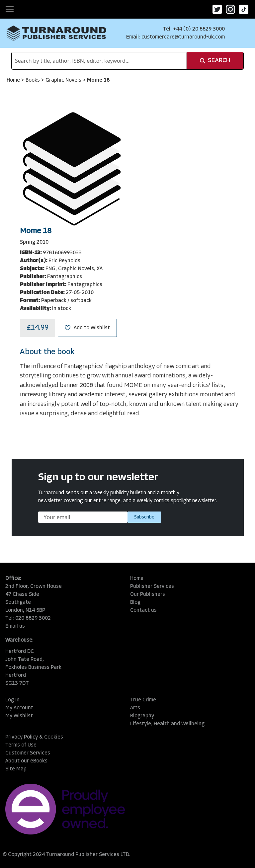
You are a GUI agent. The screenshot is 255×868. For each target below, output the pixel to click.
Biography (142, 716)
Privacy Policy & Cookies (34, 737)
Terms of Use (21, 745)
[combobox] (99, 61)
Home (14, 80)
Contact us (143, 610)
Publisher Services (152, 587)
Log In (12, 700)
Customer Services (28, 753)
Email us (15, 626)
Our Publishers (148, 594)
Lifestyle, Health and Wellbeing (167, 724)
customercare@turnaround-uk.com (183, 37)
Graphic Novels (64, 80)
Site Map (16, 769)
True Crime (143, 700)
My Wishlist (19, 716)
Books (33, 80)
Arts (135, 708)
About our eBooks (26, 761)
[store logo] (56, 33)
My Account (19, 708)
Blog (135, 602)
